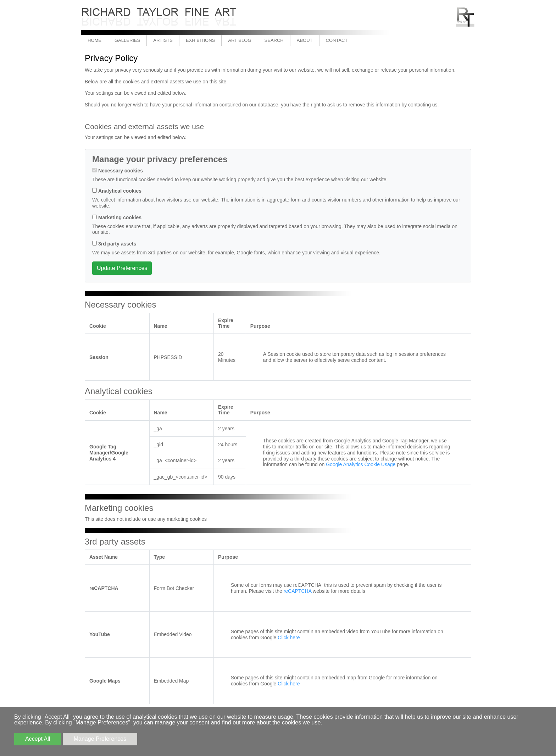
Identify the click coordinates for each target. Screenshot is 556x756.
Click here (289, 638)
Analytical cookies (120, 191)
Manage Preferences (100, 739)
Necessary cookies (121, 171)
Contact (337, 40)
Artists (163, 40)
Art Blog (240, 40)
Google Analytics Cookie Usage (361, 464)
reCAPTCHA (298, 591)
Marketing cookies (120, 217)
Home (94, 40)
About (305, 40)
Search (274, 40)
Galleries (127, 40)
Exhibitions (200, 40)
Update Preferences (122, 268)
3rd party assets (117, 244)
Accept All (38, 739)
